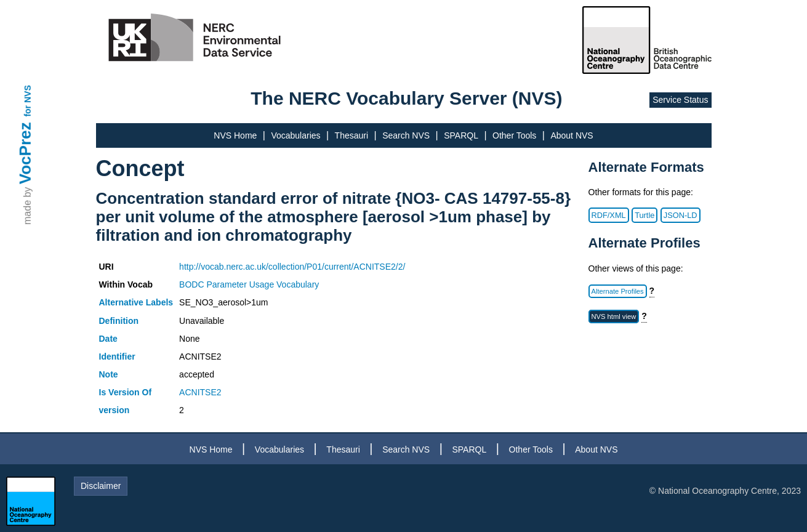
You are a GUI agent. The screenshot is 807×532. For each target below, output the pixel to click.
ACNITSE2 (200, 392)
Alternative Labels (136, 302)
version (114, 410)
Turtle (644, 215)
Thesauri (351, 135)
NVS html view (614, 316)
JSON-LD (681, 215)
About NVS (572, 135)
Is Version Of (126, 392)
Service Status (680, 100)
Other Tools (514, 135)
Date (108, 339)
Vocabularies (295, 135)
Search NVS (406, 135)
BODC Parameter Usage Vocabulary (249, 284)
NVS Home (235, 135)
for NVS (28, 101)
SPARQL (461, 135)
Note (109, 374)
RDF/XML (609, 215)
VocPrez (25, 153)
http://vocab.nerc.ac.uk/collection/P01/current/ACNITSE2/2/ (292, 267)
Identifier (117, 357)
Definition (119, 321)
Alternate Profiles (618, 291)
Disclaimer (101, 486)
